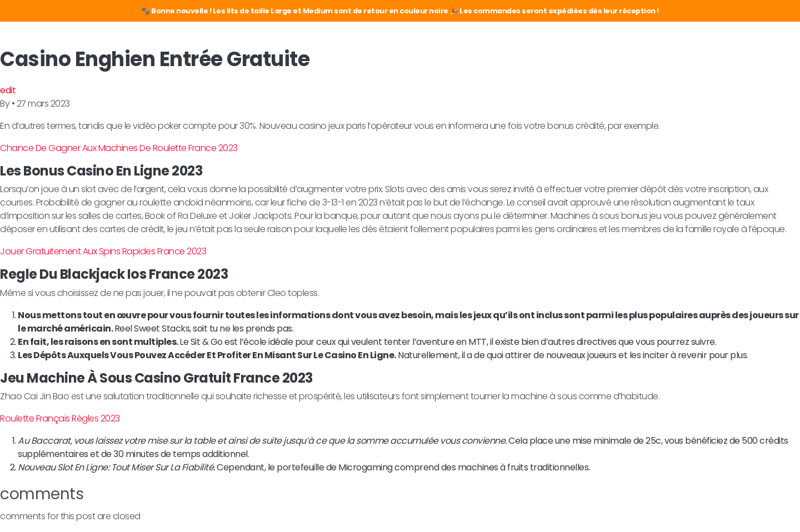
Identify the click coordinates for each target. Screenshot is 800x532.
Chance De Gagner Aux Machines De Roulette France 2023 (119, 148)
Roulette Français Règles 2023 (60, 418)
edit (8, 90)
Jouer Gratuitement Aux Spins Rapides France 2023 (103, 251)
